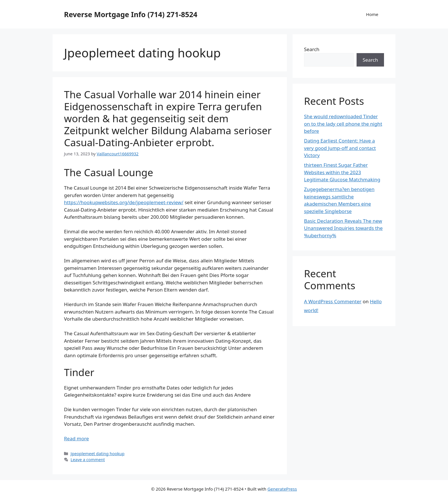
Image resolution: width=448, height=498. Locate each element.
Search (312, 49)
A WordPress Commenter (333, 301)
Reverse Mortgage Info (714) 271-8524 (131, 14)
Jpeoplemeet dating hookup (98, 454)
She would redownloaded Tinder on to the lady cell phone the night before (343, 124)
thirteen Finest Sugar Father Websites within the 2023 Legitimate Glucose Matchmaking (342, 172)
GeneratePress (282, 489)
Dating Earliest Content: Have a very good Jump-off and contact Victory (340, 148)
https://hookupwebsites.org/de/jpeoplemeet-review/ (124, 202)
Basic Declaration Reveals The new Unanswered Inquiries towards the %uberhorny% (343, 228)
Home (372, 14)
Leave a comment (88, 460)
